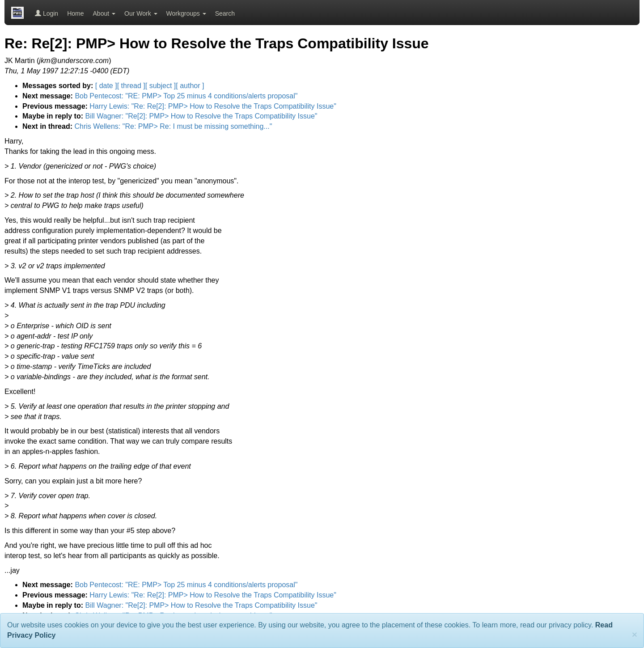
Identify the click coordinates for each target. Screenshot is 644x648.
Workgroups (186, 13)
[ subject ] (161, 86)
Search (225, 13)
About (104, 13)
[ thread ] (131, 86)
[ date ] (106, 86)
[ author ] (190, 86)
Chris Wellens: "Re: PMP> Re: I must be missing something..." (173, 126)
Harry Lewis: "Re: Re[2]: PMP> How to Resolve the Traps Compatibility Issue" (213, 106)
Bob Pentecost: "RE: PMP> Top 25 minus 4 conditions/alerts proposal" (186, 96)
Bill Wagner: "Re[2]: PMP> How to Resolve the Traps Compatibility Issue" (201, 116)
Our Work (141, 13)
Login (47, 13)
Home (75, 13)
